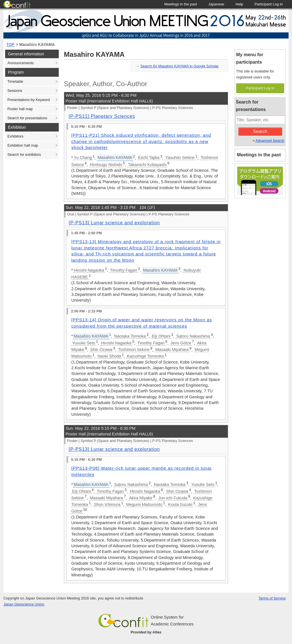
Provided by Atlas (146, 632)
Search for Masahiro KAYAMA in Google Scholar (180, 66)
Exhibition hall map (23, 145)
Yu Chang (83, 158)
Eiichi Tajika (149, 158)
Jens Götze (181, 343)
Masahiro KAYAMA (37, 45)
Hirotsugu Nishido (106, 165)
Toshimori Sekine (134, 350)
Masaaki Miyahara (172, 350)
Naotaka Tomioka (130, 336)
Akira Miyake (141, 498)
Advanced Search (270, 141)
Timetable (15, 81)
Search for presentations (27, 118)
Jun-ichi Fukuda (173, 498)
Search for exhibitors (24, 155)
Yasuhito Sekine (180, 158)
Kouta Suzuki (180, 504)
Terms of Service (272, 598)
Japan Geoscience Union (24, 604)
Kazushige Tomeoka (145, 356)
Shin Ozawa (101, 350)
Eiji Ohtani (161, 336)
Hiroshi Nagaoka (89, 270)
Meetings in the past (259, 155)
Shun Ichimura (107, 504)
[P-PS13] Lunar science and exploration (114, 223)
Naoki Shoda (109, 356)
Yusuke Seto (84, 343)
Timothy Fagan (124, 270)
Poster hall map (20, 109)
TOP (10, 45)
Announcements (21, 63)
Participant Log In (260, 88)
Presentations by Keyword (29, 100)
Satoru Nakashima (193, 336)
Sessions (15, 91)
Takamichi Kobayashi (147, 165)
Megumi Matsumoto (144, 504)
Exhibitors (15, 136)
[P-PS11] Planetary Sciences (102, 116)
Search (260, 131)
